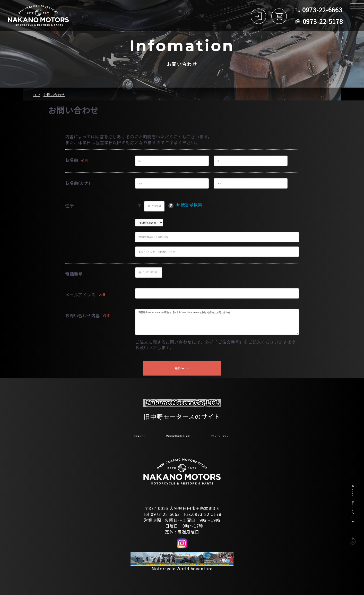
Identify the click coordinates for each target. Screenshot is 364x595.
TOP (37, 95)
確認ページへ (182, 368)
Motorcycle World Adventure (182, 568)
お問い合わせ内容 (83, 316)
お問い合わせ (54, 95)
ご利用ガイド (111, 435)
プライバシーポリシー (244, 435)
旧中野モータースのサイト (182, 414)
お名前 (72, 160)
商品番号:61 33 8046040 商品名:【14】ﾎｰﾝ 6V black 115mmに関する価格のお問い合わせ (217, 322)
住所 (70, 206)
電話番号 (74, 274)
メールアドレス (80, 295)
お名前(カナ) (78, 183)
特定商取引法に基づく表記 (173, 435)
